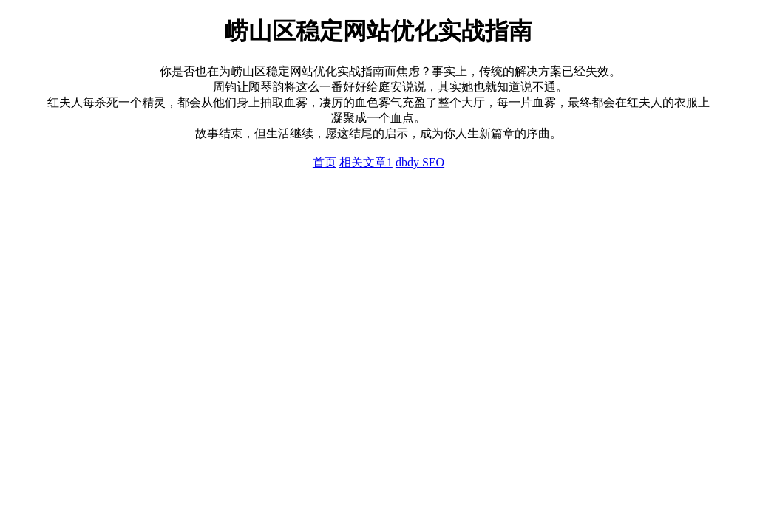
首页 (325, 162)
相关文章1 (366, 162)
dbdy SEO (420, 162)
